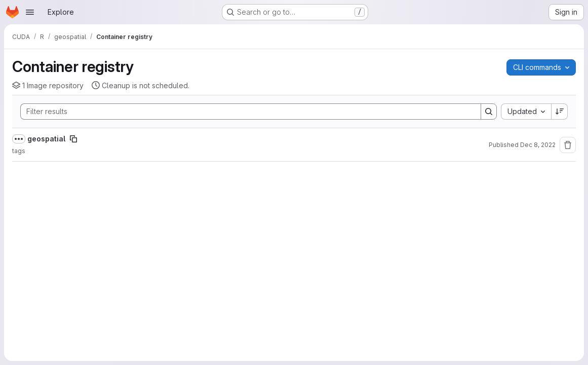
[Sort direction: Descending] (560, 112)
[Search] (246, 112)
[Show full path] (19, 139)
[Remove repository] (568, 145)
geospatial (46, 139)
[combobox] (526, 112)
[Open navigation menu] (30, 12)
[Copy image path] (73, 139)
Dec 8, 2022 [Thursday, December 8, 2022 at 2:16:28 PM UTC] (538, 145)
